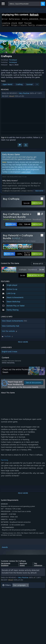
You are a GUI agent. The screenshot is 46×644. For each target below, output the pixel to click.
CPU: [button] (24, 598)
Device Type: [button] (8, 601)
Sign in (4, 139)
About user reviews (23, 566)
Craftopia (20, 221)
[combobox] (24, 4)
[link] (24, 226)
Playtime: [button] (6, 594)
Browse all (38, 265)
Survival (30, 86)
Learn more (26, 173)
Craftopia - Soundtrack (33, 221)
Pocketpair (13, 61)
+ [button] (37, 86)
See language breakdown (6, 566)
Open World (7, 86)
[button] (23, 96)
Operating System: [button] (10, 598)
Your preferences (38, 566)
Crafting (19, 86)
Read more (39, 192)
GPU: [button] (33, 598)
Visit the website (10, 333)
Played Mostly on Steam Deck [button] (27, 594)
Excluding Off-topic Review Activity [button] (17, 590)
